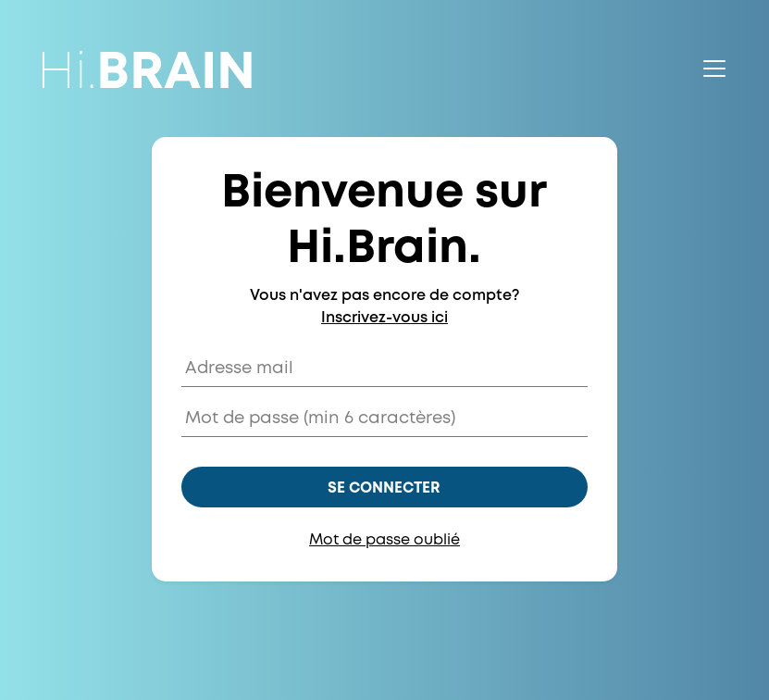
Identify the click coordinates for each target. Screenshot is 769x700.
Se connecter (384, 488)
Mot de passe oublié (384, 540)
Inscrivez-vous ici (384, 318)
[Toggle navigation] (714, 69)
